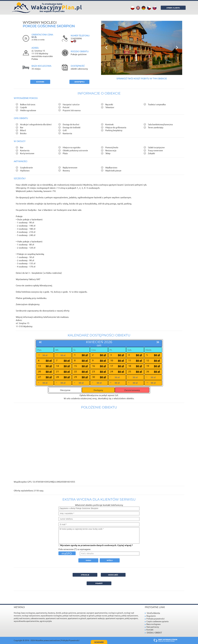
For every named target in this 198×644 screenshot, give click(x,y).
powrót (99, 583)
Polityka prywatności (155, 619)
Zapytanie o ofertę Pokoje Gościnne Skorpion (99, 509)
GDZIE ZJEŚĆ (113, 575)
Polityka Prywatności (70, 640)
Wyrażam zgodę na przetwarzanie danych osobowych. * (97, 545)
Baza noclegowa (153, 624)
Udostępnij (79, 82)
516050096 (76, 38)
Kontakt (149, 630)
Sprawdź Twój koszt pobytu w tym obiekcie (142, 79)
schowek (40, 82)
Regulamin (150, 616)
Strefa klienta (152, 613)
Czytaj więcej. (125, 545)
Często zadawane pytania (157, 621)
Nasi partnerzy (152, 627)
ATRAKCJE (85, 575)
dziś (99, 345)
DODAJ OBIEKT (154, 632)
